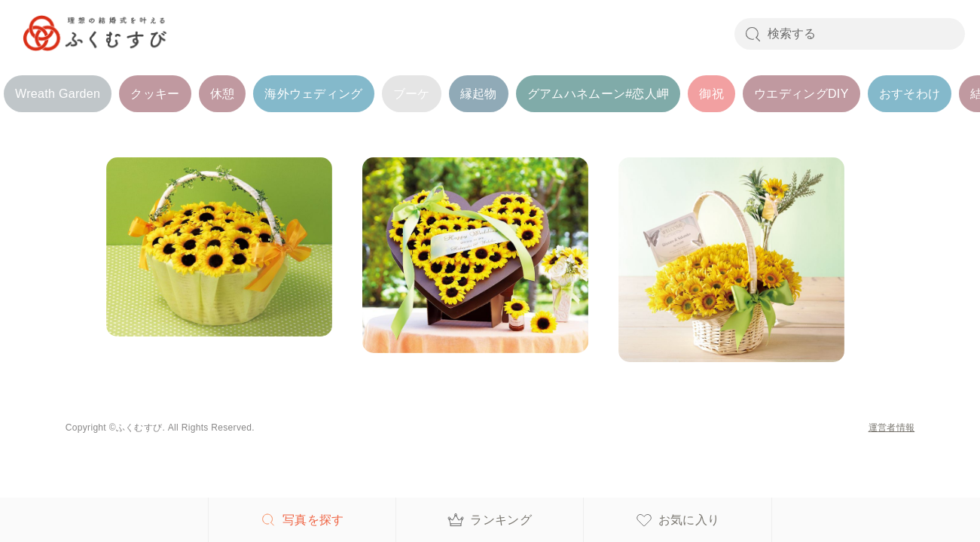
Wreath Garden (58, 94)
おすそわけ (910, 94)
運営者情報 (892, 428)
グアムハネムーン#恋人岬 (598, 94)
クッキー (155, 94)
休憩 (223, 94)
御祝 (711, 94)
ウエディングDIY (801, 94)
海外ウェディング (314, 94)
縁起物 (479, 94)
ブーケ (412, 94)
